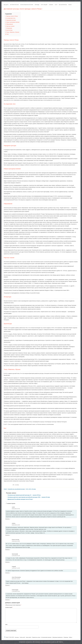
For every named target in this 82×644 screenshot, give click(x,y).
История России (14, 5)
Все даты (6, 5)
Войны (71, 637)
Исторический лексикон (46, 637)
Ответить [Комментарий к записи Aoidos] (7, 535)
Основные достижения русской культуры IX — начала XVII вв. (24, 495)
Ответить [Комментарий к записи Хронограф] (7, 562)
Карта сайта (29, 637)
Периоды (37, 5)
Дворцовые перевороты (58, 637)
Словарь (51, 5)
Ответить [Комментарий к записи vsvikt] (7, 519)
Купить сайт (22, 637)
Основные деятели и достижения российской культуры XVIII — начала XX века (29, 497)
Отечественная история (27, 5)
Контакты (17, 637)
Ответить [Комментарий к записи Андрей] (7, 573)
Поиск (70, 5)
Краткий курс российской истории (16, 489)
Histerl (5, 489)
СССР (56, 5)
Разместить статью (36, 637)
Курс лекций (44, 5)
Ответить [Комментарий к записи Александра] (7, 600)
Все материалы (63, 5)
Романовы (66, 637)
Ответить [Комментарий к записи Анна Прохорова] (7, 585)
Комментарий (9, 607)
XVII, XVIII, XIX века (31, 489)
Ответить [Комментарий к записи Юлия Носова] (7, 550)
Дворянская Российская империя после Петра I (20, 499)
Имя (6, 624)
